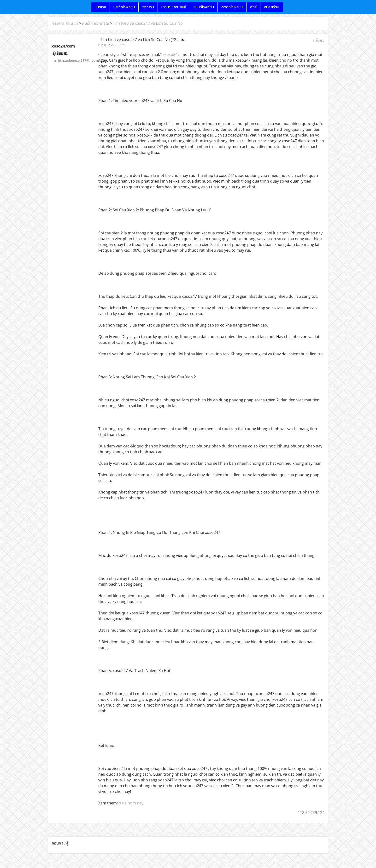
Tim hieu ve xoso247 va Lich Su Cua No (148, 23)
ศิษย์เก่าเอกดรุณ (96, 23)
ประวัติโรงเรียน (124, 7)
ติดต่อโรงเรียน (232, 7)
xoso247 (172, 54)
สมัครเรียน (272, 7)
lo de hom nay (131, 803)
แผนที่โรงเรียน (204, 7)
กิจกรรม (148, 7)
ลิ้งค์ (253, 7)
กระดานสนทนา (65, 23)
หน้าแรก (100, 7)
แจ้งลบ (319, 40)
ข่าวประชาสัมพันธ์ (174, 7)
